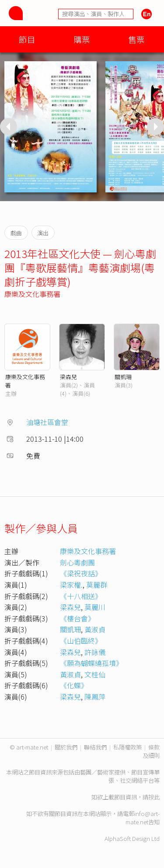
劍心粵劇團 (77, 562)
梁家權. (71, 585)
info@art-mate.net (143, 818)
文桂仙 (95, 674)
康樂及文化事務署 (32, 294)
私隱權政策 (127, 747)
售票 (136, 39)
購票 (82, 39)
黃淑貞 (95, 629)
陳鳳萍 (95, 697)
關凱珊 (123, 377)
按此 (154, 797)
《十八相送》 (81, 596)
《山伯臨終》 (81, 641)
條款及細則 (151, 751)
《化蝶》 (74, 685)
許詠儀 (95, 652)
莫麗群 (97, 585)
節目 (27, 39)
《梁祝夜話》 (81, 573)
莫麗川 (95, 607)
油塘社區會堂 (47, 422)
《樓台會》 (77, 618)
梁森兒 (68, 377)
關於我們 (66, 747)
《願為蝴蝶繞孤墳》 (91, 663)
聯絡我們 (95, 747)
